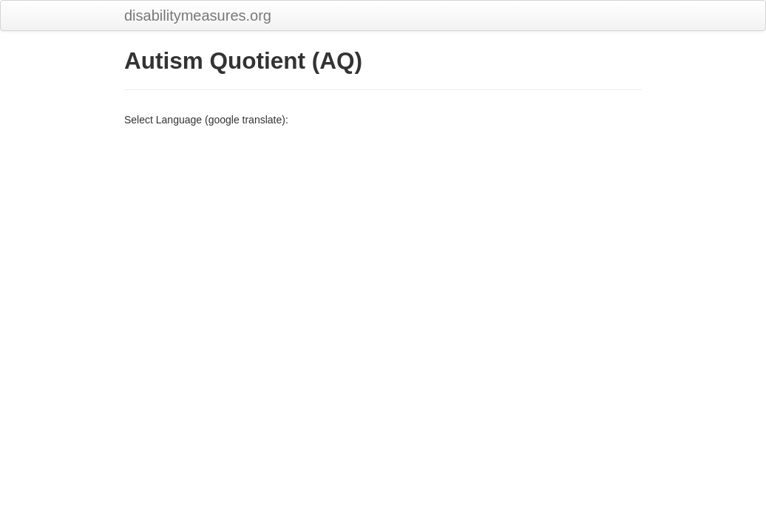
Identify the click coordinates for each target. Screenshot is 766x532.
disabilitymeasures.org (198, 16)
